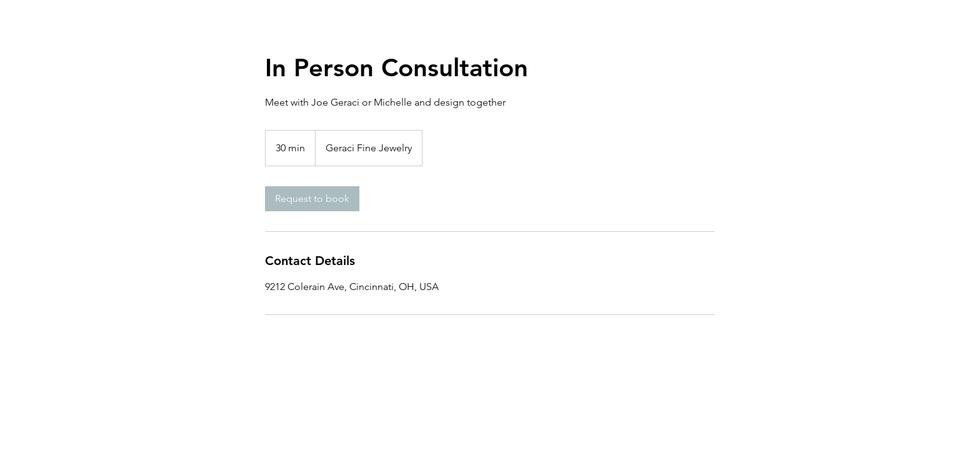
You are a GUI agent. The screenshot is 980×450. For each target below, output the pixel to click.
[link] (312, 199)
